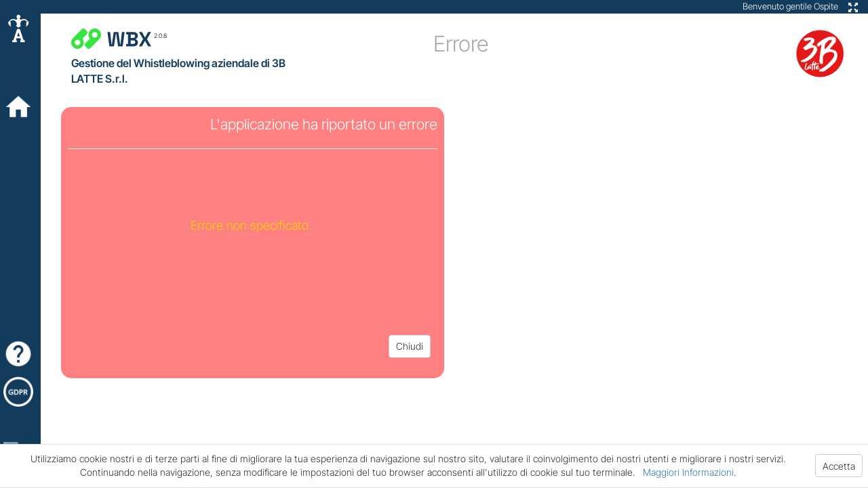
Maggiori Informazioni (688, 472)
